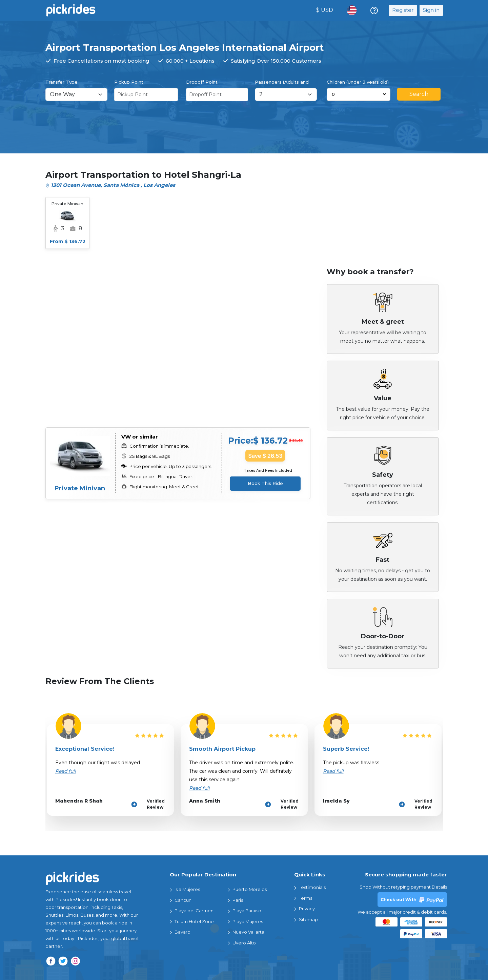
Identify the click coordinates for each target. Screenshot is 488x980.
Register (403, 10)
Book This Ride (265, 483)
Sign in (431, 10)
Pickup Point (129, 82)
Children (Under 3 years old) (358, 82)
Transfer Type (62, 82)
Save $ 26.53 (265, 456)
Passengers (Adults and (282, 82)
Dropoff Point (202, 82)
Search (419, 94)
